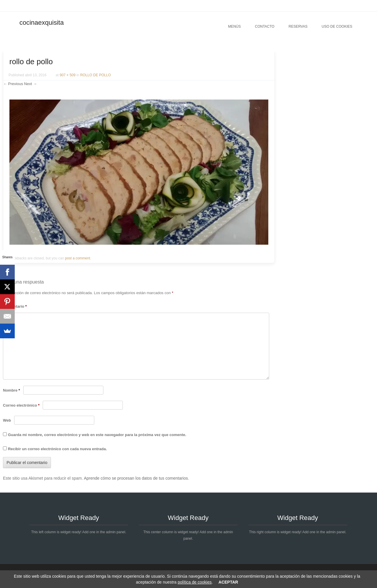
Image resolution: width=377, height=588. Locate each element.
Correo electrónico (21, 405)
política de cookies (195, 582)
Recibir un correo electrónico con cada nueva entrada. (57, 449)
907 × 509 (67, 75)
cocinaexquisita (42, 23)
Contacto (264, 26)
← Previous (13, 84)
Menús (234, 26)
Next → (30, 84)
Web (7, 420)
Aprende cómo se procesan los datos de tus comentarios (136, 478)
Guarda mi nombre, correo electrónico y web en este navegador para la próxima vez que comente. (97, 435)
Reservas (298, 26)
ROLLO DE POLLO (95, 75)
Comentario (15, 306)
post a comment (78, 258)
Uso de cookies (337, 26)
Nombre (11, 390)
